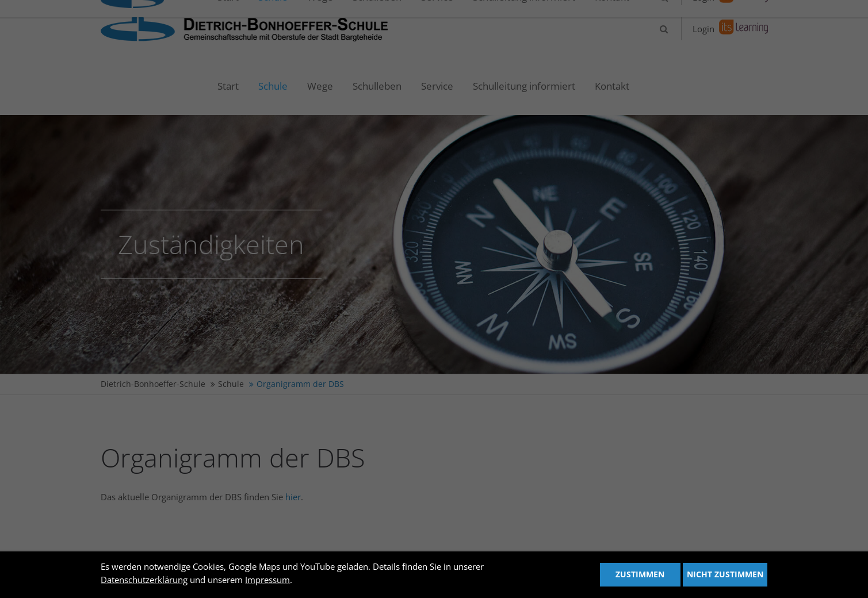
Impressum (267, 580)
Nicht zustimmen (725, 574)
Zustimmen (640, 574)
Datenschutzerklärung (144, 580)
